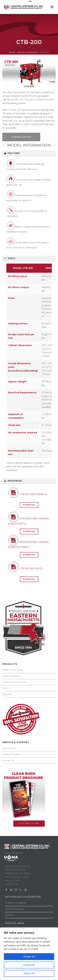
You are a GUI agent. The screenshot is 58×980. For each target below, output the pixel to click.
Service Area (9, 748)
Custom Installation (16, 903)
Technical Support (12, 754)
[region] (29, 954)
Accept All (29, 957)
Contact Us (8, 760)
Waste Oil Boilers (11, 676)
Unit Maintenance (15, 909)
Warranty (7, 694)
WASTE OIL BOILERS (27, 52)
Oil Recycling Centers (14, 682)
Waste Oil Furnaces (13, 670)
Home (12, 52)
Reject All (29, 973)
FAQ (5, 688)
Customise (29, 965)
